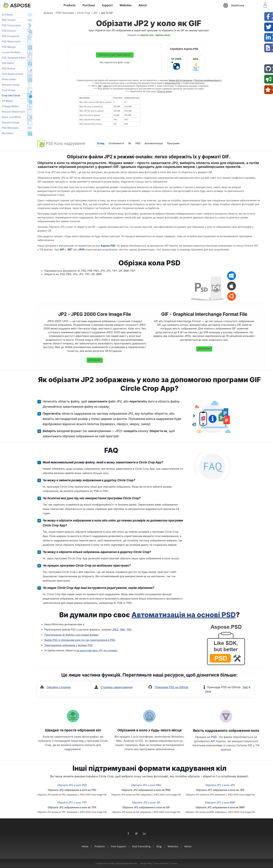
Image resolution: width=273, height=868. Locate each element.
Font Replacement (12, 74)
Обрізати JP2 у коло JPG (220, 785)
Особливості (116, 143)
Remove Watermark (13, 112)
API (62, 249)
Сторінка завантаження (117, 687)
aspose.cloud (163, 35)
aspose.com (147, 35)
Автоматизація (154, 143)
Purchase (89, 5)
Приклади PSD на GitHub (171, 687)
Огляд (101, 143)
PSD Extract (9, 31)
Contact (174, 863)
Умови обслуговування (180, 80)
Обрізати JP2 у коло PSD (72, 785)
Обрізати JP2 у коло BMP (220, 802)
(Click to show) (165, 91)
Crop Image (9, 90)
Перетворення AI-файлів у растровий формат (71, 635)
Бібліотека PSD (173, 83)
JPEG (115, 630)
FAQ (138, 143)
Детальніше (95, 360)
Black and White (11, 117)
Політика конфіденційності (208, 80)
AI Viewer (7, 15)
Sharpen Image (11, 85)
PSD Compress (11, 36)
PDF (129, 630)
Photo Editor (9, 79)
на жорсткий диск (87, 650)
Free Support (118, 846)
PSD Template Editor (14, 58)
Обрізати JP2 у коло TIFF (72, 802)
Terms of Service (162, 863)
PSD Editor (8, 63)
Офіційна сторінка (59, 687)
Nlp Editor (8, 133)
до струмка (110, 650)
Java (105, 86)
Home (85, 846)
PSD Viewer (9, 20)
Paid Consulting (141, 846)
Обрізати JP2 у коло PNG (146, 785)
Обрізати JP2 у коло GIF (146, 802)
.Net (99, 86)
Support (107, 5)
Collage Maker (10, 106)
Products (70, 5)
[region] (109, 111)
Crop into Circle (11, 95)
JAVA (82, 249)
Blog (159, 846)
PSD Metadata (10, 128)
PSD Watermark (11, 42)
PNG (122, 630)
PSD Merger (9, 47)
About (143, 5)
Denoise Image (11, 122)
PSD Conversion (11, 25)
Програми (173, 143)
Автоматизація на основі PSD (184, 615)
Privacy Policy (146, 863)
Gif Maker (7, 101)
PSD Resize (8, 68)
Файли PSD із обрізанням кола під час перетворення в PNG (80, 640)
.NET (70, 249)
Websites (126, 5)
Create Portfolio (11, 52)
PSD (214, 737)
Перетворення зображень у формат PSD (68, 645)
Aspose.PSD (108, 246)
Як (130, 143)
